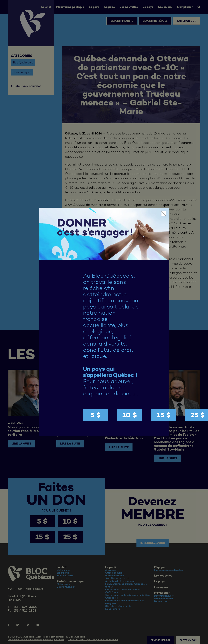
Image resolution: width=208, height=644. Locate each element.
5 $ (96, 415)
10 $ (130, 415)
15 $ (164, 415)
